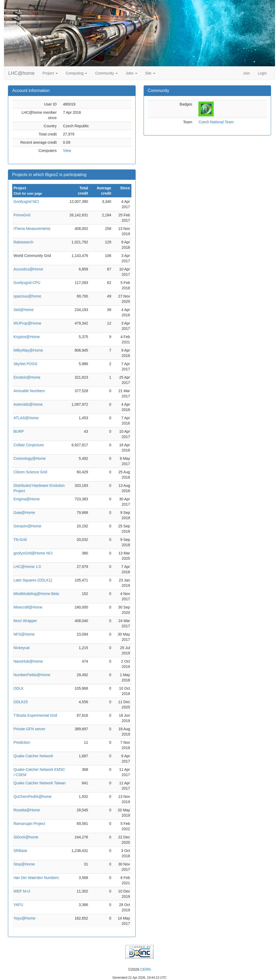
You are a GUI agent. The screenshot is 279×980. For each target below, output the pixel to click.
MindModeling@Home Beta (36, 594)
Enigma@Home (27, 499)
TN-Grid (20, 540)
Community (106, 73)
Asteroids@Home (28, 404)
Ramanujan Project (29, 824)
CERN (145, 969)
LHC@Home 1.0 (27, 567)
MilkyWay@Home (28, 350)
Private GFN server (29, 729)
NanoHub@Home (28, 661)
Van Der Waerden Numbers (36, 878)
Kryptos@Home (27, 337)
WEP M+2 (22, 891)
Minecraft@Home (28, 607)
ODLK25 (21, 702)
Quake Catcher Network (33, 756)
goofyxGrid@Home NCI (33, 553)
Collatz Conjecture (29, 445)
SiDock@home (26, 837)
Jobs (131, 73)
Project (50, 73)
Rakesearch (23, 242)
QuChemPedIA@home (32, 797)
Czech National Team (216, 122)
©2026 (139, 969)
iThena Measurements (32, 229)
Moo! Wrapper (25, 621)
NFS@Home (24, 634)
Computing (77, 73)
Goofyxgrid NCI (26, 202)
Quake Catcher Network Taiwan (40, 783)
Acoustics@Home (28, 269)
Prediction (22, 742)
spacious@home (27, 296)
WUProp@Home (27, 323)
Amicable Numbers (29, 391)
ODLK (19, 688)
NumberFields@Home (32, 675)
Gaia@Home (24, 513)
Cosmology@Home (30, 458)
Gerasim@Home (27, 526)
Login (262, 73)
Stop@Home (24, 864)
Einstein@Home (27, 377)
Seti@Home (24, 310)
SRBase (20, 851)
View (67, 151)
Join (246, 73)
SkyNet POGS (25, 364)
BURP (19, 431)
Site (150, 73)
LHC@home (21, 73)
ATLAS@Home (26, 418)
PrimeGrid (22, 215)
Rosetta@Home (27, 810)
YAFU (18, 905)
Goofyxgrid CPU (27, 283)
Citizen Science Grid (30, 472)
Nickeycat (22, 648)
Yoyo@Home (24, 918)
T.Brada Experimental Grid (35, 715)
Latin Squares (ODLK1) (33, 580)
